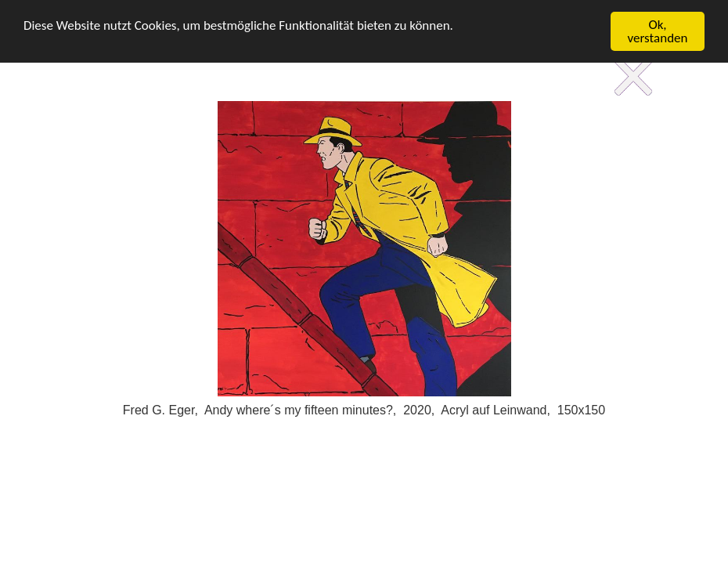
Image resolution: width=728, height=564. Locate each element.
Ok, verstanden (658, 31)
